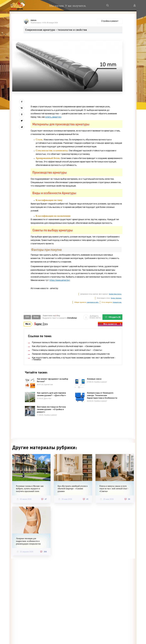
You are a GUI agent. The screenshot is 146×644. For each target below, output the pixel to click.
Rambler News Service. (115, 294)
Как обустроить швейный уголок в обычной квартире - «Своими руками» (73, 489)
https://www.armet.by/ (60, 280)
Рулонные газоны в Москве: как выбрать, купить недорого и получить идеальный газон (30, 489)
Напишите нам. (117, 302)
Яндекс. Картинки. (116, 298)
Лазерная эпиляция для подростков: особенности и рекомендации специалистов (28, 541)
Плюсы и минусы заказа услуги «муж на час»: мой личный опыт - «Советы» (114, 489)
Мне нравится (110, 324)
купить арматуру (53, 117)
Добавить (92, 317)
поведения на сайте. (93, 302)
